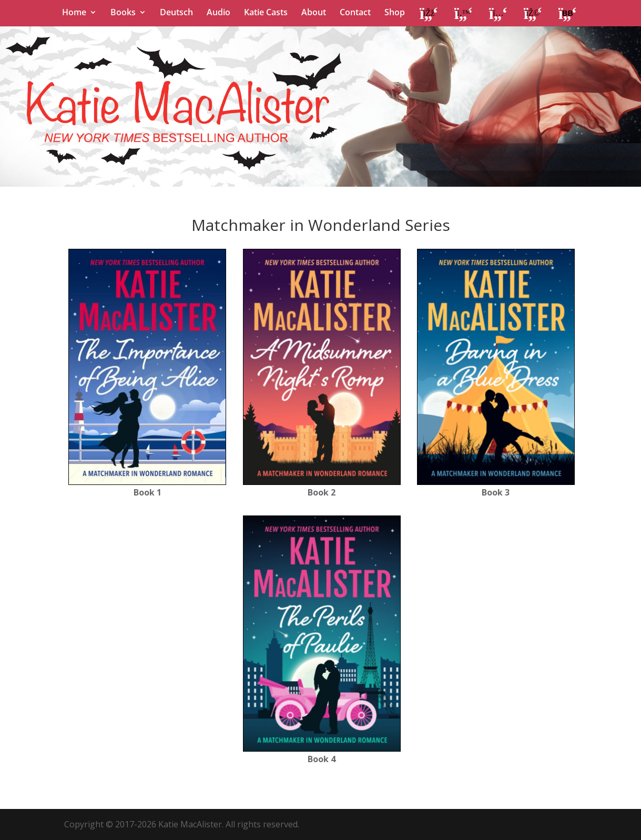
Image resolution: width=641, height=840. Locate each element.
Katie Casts (266, 13)
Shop (395, 13)
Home (74, 13)
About (314, 13)
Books (123, 13)
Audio (218, 13)
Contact (355, 13)
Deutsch (176, 13)
